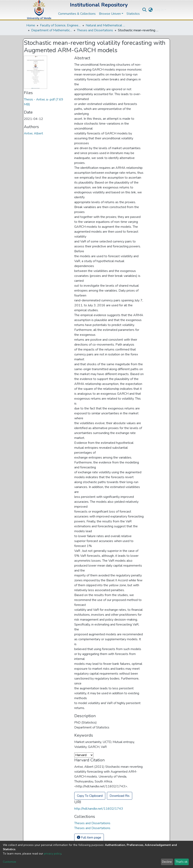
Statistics (133, 14)
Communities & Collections (77, 14)
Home (31, 25)
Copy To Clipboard (90, 796)
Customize (9, 862)
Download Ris (120, 796)
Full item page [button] (89, 838)
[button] (151, 10)
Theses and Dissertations (95, 30)
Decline (167, 862)
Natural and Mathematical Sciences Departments (106, 25)
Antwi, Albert (33, 133)
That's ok (181, 862)
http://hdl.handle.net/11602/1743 (99, 809)
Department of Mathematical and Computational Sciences (52, 30)
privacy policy (53, 854)
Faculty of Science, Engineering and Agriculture (60, 25)
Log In (159, 10)
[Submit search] (145, 10)
